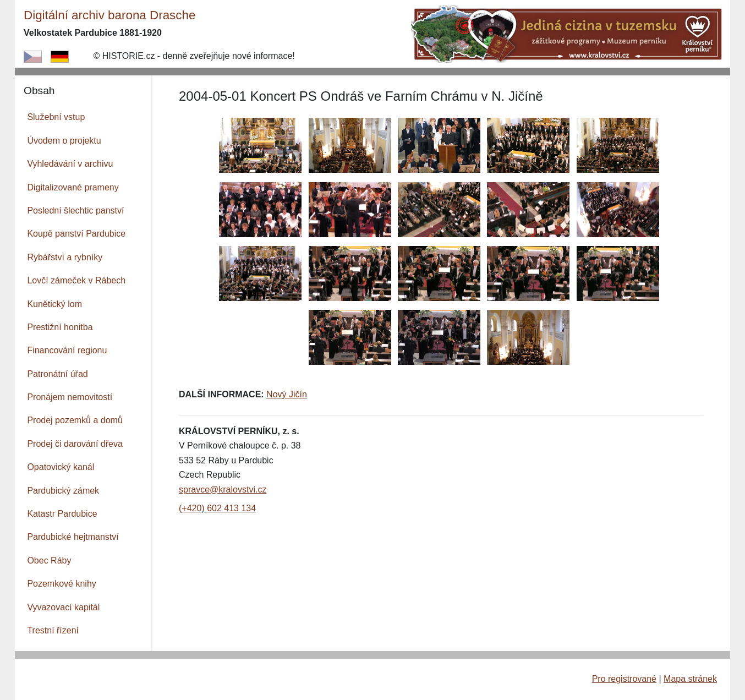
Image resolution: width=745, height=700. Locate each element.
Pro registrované (624, 679)
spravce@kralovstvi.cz (223, 490)
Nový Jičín (287, 394)
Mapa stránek (690, 679)
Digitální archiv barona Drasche (109, 15)
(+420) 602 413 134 (217, 508)
